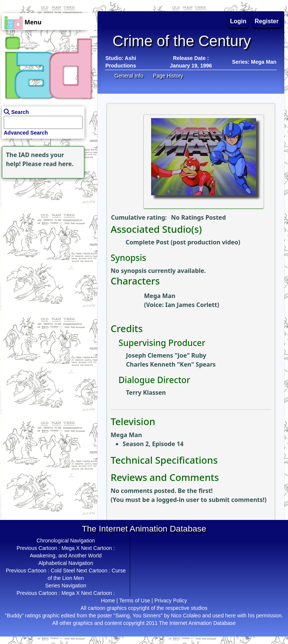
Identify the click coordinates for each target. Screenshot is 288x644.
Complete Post (147, 242)
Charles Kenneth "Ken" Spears (171, 364)
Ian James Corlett (191, 305)
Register (267, 21)
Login (238, 21)
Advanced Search (26, 133)
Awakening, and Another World (66, 556)
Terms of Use (135, 601)
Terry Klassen (146, 392)
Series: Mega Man (254, 62)
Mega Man (160, 296)
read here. (58, 164)
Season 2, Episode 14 (153, 444)
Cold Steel (63, 571)
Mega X (70, 548)
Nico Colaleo (186, 616)
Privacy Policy (171, 601)
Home (108, 601)
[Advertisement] (47, 227)
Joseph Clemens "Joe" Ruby (166, 355)
